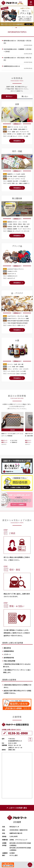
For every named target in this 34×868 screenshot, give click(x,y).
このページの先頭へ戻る (17, 808)
